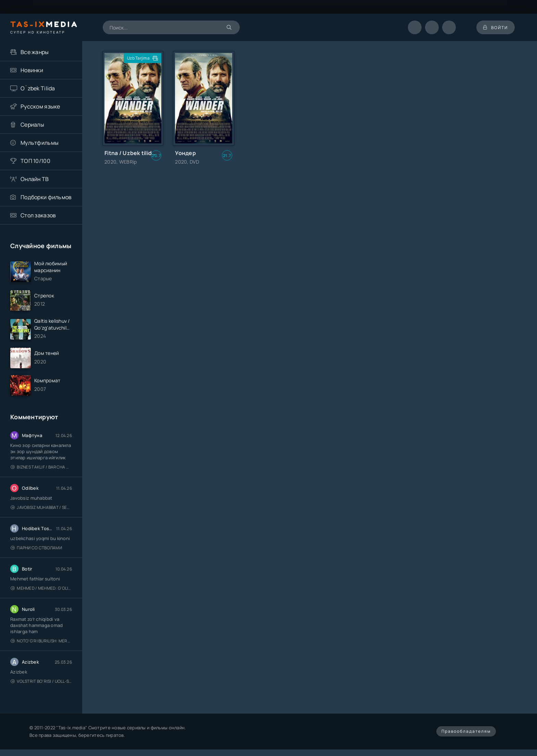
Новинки (32, 70)
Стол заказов (38, 215)
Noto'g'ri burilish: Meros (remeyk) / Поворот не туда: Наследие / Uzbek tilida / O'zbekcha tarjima (41, 641)
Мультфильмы (40, 143)
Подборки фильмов (46, 197)
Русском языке (40, 106)
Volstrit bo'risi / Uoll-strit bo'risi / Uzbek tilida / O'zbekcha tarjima (41, 681)
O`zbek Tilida (38, 88)
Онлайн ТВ (35, 179)
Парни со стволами (36, 548)
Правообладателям (466, 731)
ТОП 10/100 (35, 161)
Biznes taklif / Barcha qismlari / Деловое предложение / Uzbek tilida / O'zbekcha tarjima (41, 467)
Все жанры (35, 52)
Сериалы (32, 125)
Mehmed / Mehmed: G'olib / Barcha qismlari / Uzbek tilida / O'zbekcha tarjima (41, 588)
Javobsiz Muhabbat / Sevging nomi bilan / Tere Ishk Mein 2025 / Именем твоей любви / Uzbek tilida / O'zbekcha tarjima (41, 507)
